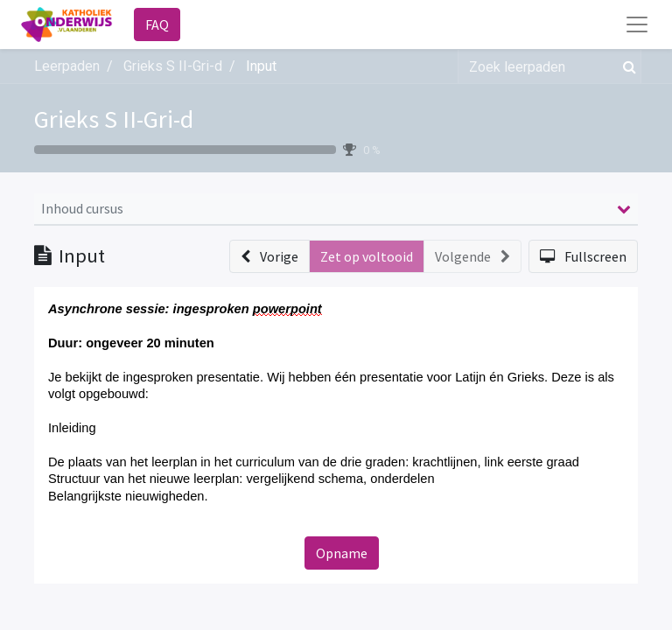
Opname (342, 553)
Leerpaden (67, 66)
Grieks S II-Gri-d (114, 119)
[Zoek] (626, 66)
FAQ (157, 24)
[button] (269, 256)
